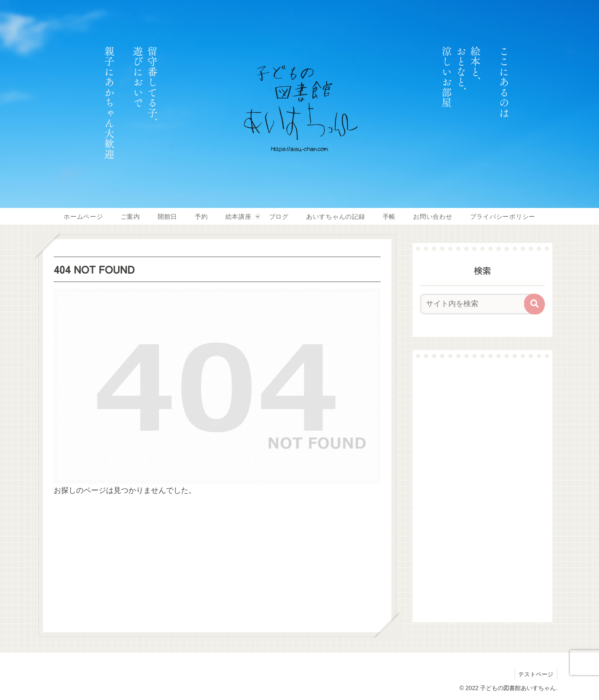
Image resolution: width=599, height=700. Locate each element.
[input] (478, 304)
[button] (535, 304)
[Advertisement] (483, 490)
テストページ (535, 674)
